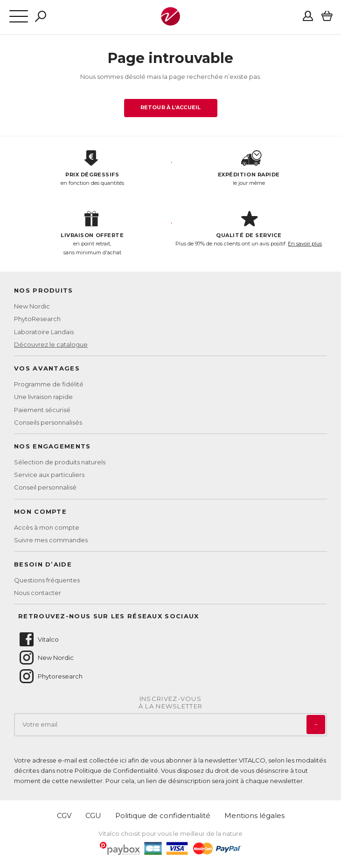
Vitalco (38, 639)
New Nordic (32, 306)
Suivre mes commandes (51, 540)
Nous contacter (38, 593)
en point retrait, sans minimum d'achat (92, 233)
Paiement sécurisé (42, 410)
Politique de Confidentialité (116, 770)
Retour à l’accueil (170, 107)
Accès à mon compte (47, 527)
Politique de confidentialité (163, 815)
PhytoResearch (37, 319)
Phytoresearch (50, 676)
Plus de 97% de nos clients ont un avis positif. (249, 229)
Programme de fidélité (49, 384)
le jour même (249, 168)
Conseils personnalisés (48, 422)
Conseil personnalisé (45, 487)
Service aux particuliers (49, 475)
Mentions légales (254, 815)
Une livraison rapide (43, 397)
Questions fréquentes (47, 580)
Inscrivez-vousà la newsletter (171, 703)
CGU (93, 815)
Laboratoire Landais (44, 332)
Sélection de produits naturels (60, 462)
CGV (64, 815)
